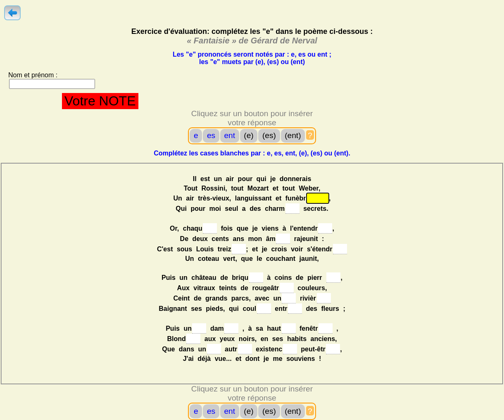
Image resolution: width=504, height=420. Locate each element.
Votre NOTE (100, 101)
